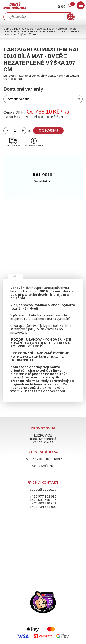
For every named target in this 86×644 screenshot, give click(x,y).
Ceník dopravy (13, 146)
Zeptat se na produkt (34, 146)
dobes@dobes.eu (43, 490)
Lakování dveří (46, 29)
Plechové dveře (24, 29)
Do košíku (48, 131)
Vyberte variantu (19, 99)
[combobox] (35, 17)
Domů (7, 29)
